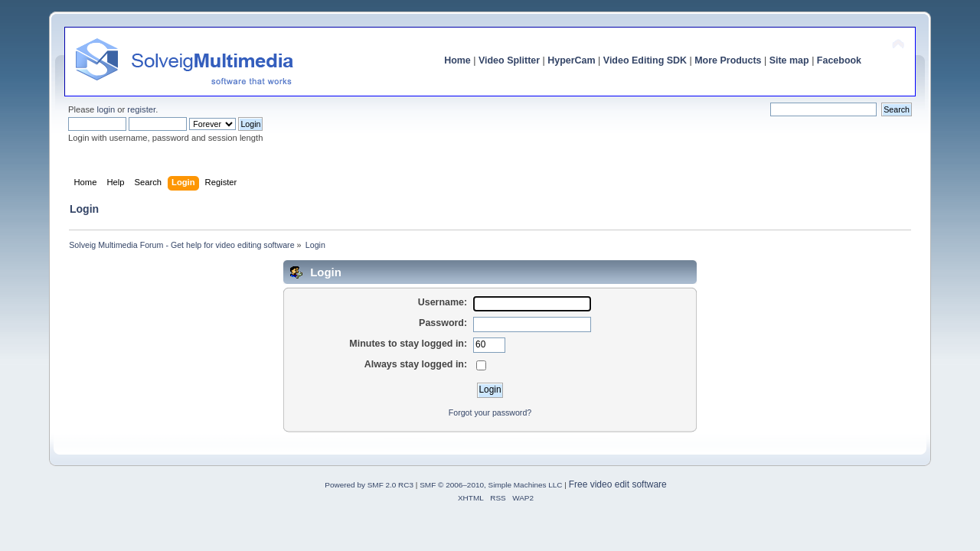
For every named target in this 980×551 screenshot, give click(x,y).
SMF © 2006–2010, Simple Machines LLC (491, 485)
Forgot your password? (490, 412)
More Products (728, 60)
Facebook (839, 60)
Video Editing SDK (645, 60)
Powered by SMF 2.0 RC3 (369, 485)
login (106, 109)
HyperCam (571, 60)
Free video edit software (618, 484)
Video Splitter (509, 60)
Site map (789, 60)
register (141, 109)
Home (457, 60)
